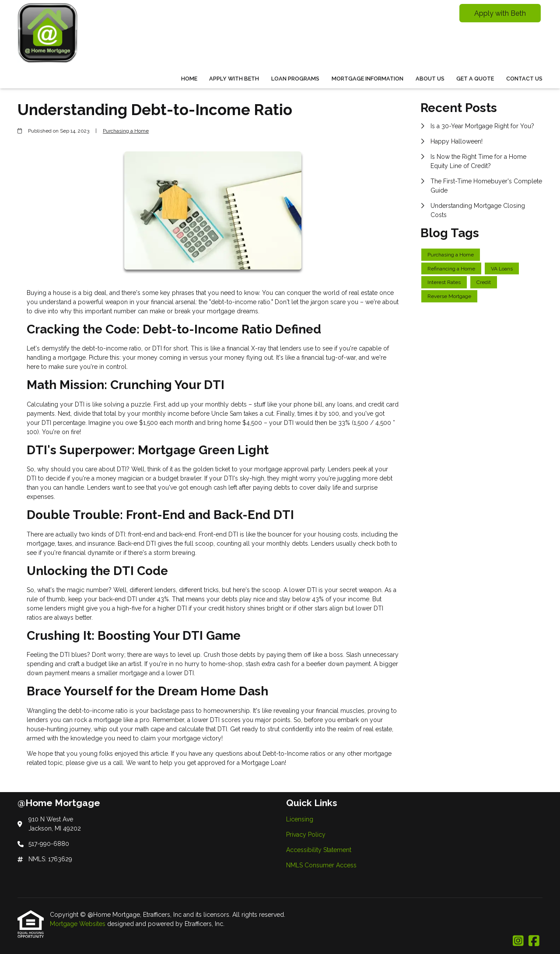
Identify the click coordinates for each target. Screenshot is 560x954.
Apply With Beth (234, 79)
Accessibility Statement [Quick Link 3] (319, 850)
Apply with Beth (500, 13)
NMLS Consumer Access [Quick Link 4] (321, 865)
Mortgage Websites (79, 924)
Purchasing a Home (126, 131)
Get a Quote (475, 79)
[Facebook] (534, 941)
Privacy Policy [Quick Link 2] (306, 835)
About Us (430, 79)
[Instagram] (518, 941)
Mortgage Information (367, 79)
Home (189, 79)
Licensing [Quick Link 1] (300, 819)
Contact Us (524, 79)
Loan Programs (295, 79)
